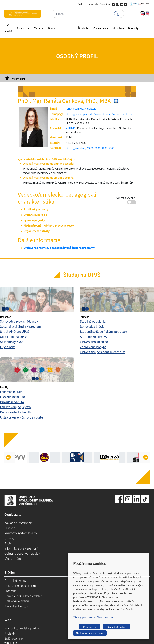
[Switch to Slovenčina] (142, 14)
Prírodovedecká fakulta (16, 412)
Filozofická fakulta (12, 397)
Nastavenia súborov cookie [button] (90, 633)
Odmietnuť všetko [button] (116, 627)
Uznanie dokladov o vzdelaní (24, 596)
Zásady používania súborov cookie (93, 617)
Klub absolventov (16, 606)
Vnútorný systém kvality (21, 533)
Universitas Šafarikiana (100, 4)
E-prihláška (8, 347)
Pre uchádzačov (15, 580)
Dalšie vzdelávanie (17, 601)
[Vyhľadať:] (119, 14)
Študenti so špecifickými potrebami (104, 331)
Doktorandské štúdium (20, 586)
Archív (9, 543)
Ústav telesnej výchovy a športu (22, 417)
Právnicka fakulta (12, 402)
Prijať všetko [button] (90, 627)
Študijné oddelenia (93, 321)
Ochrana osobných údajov (22, 553)
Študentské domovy (94, 337)
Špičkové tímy (14, 638)
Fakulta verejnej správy (16, 407)
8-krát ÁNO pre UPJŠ (15, 331)
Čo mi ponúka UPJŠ (14, 337)
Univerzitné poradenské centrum (103, 352)
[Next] (146, 457)
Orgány (9, 538)
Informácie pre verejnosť (21, 548)
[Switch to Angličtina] (147, 14)
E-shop (82, 4)
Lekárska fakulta (11, 392)
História (10, 528)
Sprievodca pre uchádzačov (19, 321)
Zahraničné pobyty (93, 347)
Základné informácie (18, 523)
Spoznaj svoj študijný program (20, 326)
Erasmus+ (11, 591)
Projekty (10, 633)
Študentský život (11, 342)
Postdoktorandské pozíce (22, 628)
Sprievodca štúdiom (94, 326)
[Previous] (8, 457)
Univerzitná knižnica (94, 342)
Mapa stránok (14, 558)
